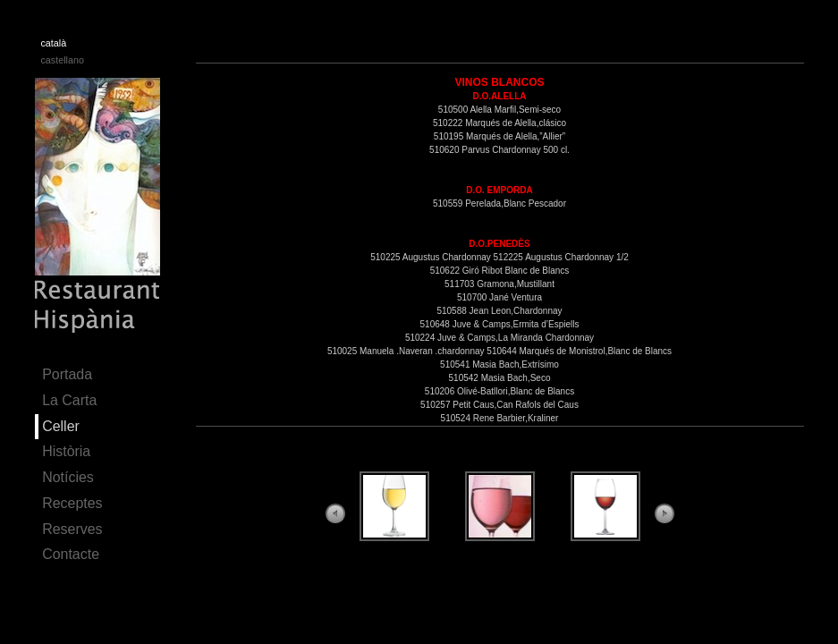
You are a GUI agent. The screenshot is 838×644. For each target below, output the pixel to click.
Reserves (72, 529)
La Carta (69, 400)
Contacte (71, 554)
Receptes (72, 503)
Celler (61, 426)
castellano (62, 60)
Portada (67, 374)
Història (66, 451)
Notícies (68, 477)
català (53, 43)
